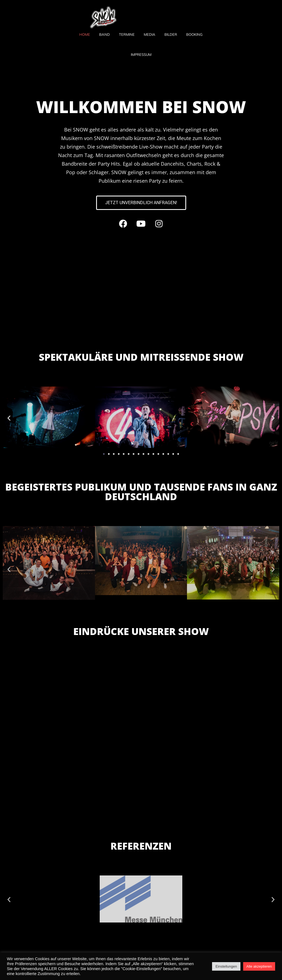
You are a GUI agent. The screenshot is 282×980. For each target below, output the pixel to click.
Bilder (171, 34)
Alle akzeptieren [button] (259, 966)
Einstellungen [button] (226, 966)
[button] (9, 418)
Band (105, 34)
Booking (194, 34)
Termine (127, 34)
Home (85, 34)
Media (150, 34)
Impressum (141, 54)
